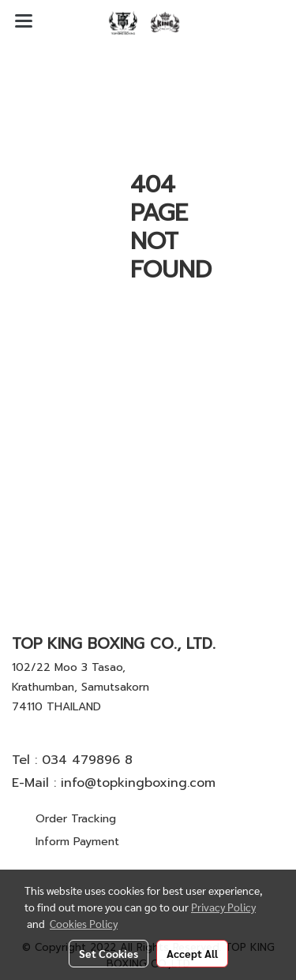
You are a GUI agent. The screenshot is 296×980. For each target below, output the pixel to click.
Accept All (192, 953)
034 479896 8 (87, 760)
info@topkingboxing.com (138, 783)
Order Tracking (76, 819)
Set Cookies (109, 953)
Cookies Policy (84, 923)
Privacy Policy (223, 907)
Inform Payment (77, 842)
